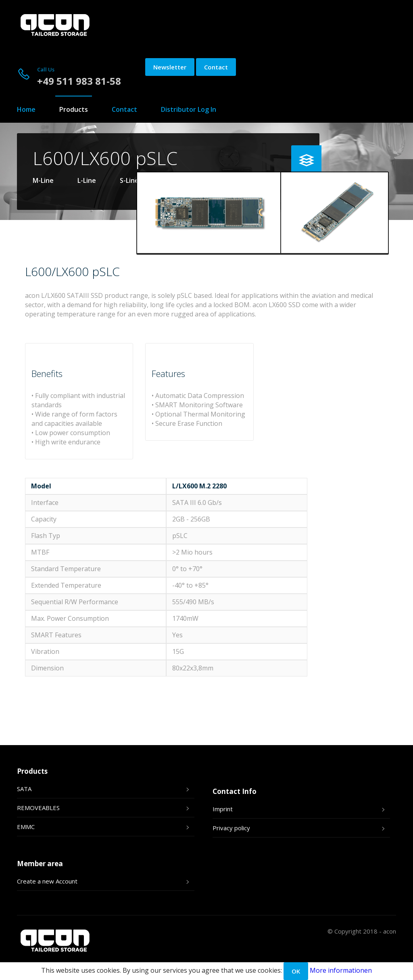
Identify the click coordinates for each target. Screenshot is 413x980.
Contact (216, 67)
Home (26, 109)
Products (74, 109)
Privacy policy (231, 828)
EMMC (26, 827)
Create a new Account (47, 881)
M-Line (43, 180)
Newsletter (170, 67)
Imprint (223, 809)
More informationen (341, 970)
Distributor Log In (189, 109)
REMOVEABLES (38, 808)
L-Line (87, 180)
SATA (24, 789)
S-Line (129, 180)
